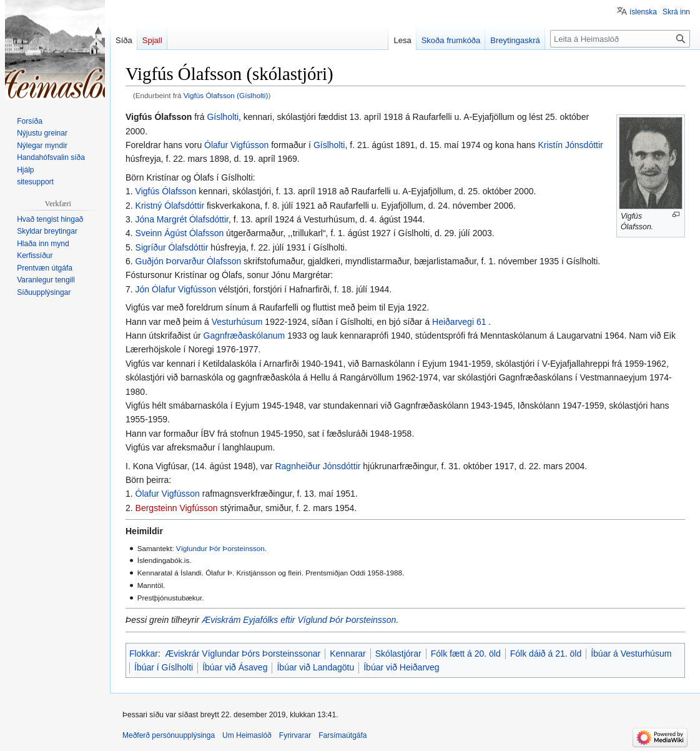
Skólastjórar (398, 654)
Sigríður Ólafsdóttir (172, 247)
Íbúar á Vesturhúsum (631, 654)
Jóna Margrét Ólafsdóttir (182, 219)
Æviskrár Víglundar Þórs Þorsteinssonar (243, 654)
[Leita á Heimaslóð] (620, 39)
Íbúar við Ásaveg (235, 667)
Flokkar (144, 654)
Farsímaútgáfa (343, 735)
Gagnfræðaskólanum (244, 336)
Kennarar (348, 654)
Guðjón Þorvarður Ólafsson (189, 261)
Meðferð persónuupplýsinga (169, 735)
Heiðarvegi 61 (459, 322)
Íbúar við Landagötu (315, 667)
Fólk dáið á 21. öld (546, 654)
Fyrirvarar (295, 735)
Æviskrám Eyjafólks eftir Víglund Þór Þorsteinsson (299, 620)
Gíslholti (223, 117)
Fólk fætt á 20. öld (466, 654)
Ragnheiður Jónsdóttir (318, 466)
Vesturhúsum (237, 322)
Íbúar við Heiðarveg (401, 667)
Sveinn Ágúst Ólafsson (180, 233)
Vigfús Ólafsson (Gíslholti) (226, 95)
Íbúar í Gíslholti (164, 667)
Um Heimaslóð (247, 735)
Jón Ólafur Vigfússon (176, 289)
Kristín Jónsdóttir (570, 145)
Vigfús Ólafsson (166, 191)
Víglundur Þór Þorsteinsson (220, 548)
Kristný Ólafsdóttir (170, 206)
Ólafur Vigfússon (236, 145)
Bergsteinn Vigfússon (177, 508)
